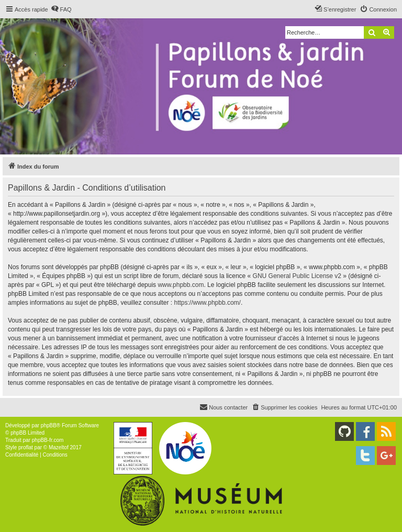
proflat (26, 447)
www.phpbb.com (181, 285)
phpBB (49, 425)
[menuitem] (61, 9)
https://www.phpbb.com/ (208, 303)
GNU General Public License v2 (297, 276)
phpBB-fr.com (48, 440)
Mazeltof (59, 447)
